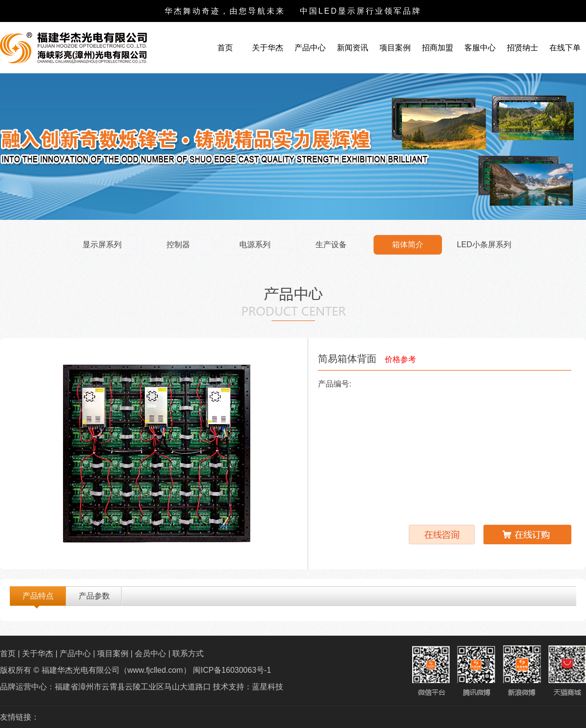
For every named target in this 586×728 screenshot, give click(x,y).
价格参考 (400, 359)
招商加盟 (438, 48)
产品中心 (310, 48)
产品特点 (38, 596)
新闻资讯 (353, 48)
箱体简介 (408, 245)
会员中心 (150, 653)
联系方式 (188, 653)
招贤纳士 (523, 48)
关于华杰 (268, 48)
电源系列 (255, 245)
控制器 (178, 245)
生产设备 (331, 245)
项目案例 (395, 48)
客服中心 (480, 48)
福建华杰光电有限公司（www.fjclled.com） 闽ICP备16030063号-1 (155, 670)
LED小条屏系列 (484, 245)
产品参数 (94, 596)
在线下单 (565, 48)
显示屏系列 (102, 245)
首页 (225, 48)
